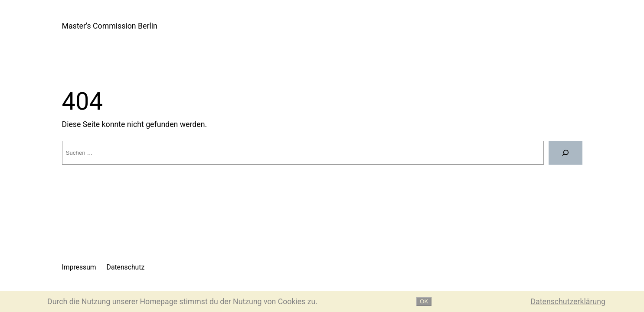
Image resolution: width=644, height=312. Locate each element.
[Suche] (566, 153)
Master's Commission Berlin (110, 26)
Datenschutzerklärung (568, 302)
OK (424, 301)
